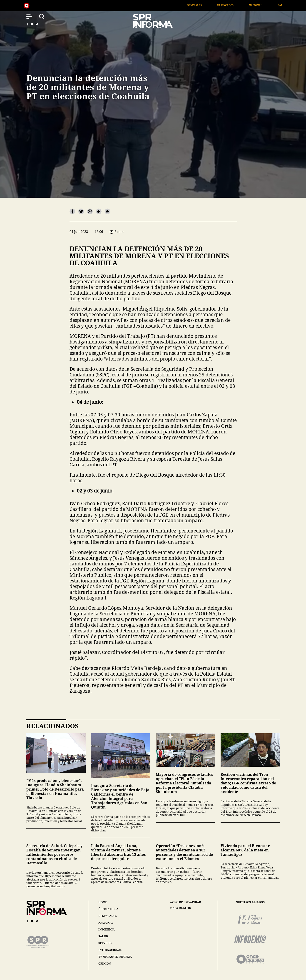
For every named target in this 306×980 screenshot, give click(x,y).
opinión (104, 964)
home (103, 902)
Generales (218, 5)
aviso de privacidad (185, 902)
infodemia (107, 929)
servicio (105, 943)
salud (103, 936)
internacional (110, 950)
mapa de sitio (180, 908)
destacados (108, 916)
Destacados (249, 5)
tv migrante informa (115, 957)
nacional (106, 923)
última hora (108, 909)
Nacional (279, 5)
